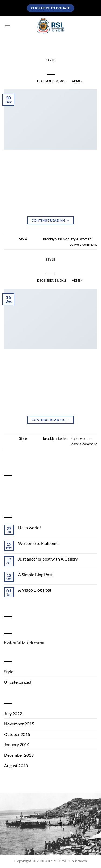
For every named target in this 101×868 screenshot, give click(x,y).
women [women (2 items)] (39, 642)
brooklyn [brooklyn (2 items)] (10, 642)
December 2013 (19, 755)
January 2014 (17, 744)
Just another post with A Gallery (48, 559)
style (75, 239)
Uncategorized (18, 682)
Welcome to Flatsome (38, 543)
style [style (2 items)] (30, 642)
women (86, 239)
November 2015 (19, 724)
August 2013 (16, 765)
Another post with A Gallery (50, 266)
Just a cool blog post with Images (51, 66)
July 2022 (13, 713)
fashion (64, 239)
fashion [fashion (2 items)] (21, 642)
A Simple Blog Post (35, 574)
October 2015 (17, 734)
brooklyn (50, 239)
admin (77, 81)
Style (50, 60)
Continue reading (50, 220)
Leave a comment (83, 244)
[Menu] (7, 25)
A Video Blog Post (35, 590)
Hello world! (29, 528)
